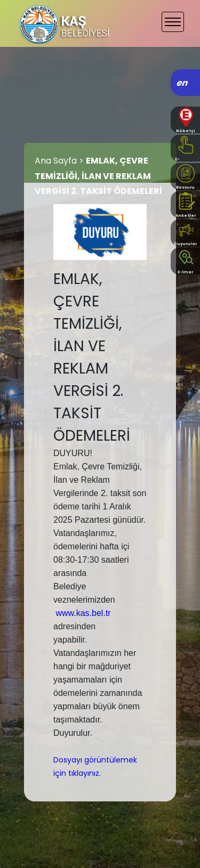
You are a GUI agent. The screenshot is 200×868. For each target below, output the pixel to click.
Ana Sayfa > (60, 161)
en (183, 83)
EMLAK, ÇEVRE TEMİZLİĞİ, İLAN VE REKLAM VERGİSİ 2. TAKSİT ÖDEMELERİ (98, 176)
